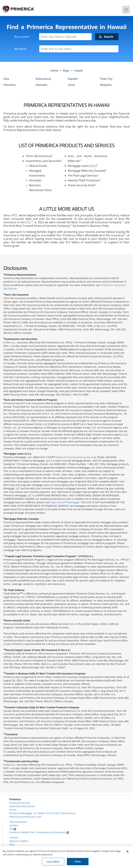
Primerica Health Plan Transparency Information (39, 832)
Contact (14, 838)
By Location (22, 37)
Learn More (53, 862)
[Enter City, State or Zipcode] (65, 37)
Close (78, 862)
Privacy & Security (20, 803)
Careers (14, 825)
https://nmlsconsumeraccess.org (76, 457)
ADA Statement (18, 822)
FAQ (12, 844)
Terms (13, 810)
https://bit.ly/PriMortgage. (65, 502)
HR (13, 829)
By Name (20, 49)
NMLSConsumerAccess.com (25, 817)
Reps (66, 71)
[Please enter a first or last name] (79, 49)
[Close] (127, 852)
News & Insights (19, 841)
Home (54, 71)
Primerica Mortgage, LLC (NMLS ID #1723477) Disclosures (42, 813)
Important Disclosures (22, 806)
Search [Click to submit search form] (109, 37)
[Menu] (126, 10)
